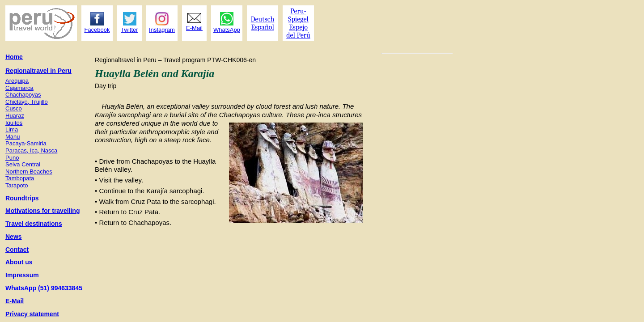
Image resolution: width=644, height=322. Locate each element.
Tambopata (20, 178)
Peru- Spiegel (298, 15)
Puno (12, 158)
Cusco (14, 108)
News (14, 237)
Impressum (22, 275)
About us (19, 262)
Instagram (162, 30)
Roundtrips (22, 198)
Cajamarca (19, 88)
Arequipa (17, 81)
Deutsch (263, 19)
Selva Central (23, 164)
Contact (17, 250)
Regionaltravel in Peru (38, 71)
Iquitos (14, 123)
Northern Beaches (29, 172)
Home (14, 57)
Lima (12, 129)
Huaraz (15, 116)
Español (263, 27)
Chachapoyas (23, 95)
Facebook (97, 30)
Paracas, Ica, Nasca (31, 150)
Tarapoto (17, 185)
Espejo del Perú (298, 31)
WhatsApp (227, 30)
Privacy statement (32, 314)
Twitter (129, 30)
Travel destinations (34, 224)
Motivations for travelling (42, 211)
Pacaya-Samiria (26, 143)
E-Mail (15, 301)
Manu (13, 137)
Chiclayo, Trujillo (27, 102)
